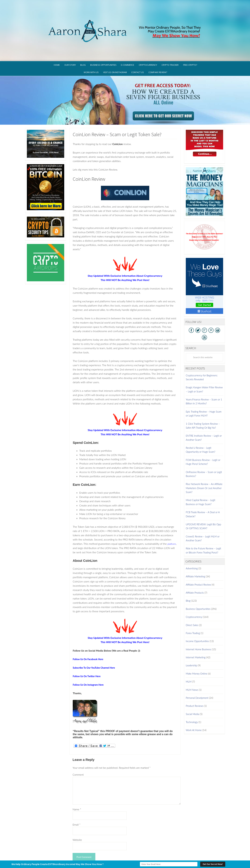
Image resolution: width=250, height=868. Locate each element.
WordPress (149, 857)
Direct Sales (192, 600)
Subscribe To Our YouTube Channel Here (96, 642)
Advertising (192, 543)
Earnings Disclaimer (179, 853)
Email (77, 800)
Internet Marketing (196, 632)
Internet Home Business (198, 624)
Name (77, 784)
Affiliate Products (195, 568)
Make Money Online (197, 648)
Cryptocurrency (194, 592)
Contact (198, 853)
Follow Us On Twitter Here (88, 651)
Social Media (192, 689)
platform (77, 523)
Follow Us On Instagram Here (90, 660)
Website (77, 815)
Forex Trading (193, 608)
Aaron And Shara (125, 14)
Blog (188, 576)
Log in (157, 857)
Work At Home (194, 705)
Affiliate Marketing (195, 551)
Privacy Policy (140, 853)
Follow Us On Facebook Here (90, 634)
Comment (78, 750)
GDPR (126, 853)
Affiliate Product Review (198, 559)
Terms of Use (158, 853)
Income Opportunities (197, 616)
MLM (189, 657)
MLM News (192, 665)
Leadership (191, 640)
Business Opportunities (198, 584)
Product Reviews (195, 681)
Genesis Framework (134, 857)
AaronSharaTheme (115, 857)
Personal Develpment (197, 673)
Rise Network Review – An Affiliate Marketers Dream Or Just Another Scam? (204, 463)
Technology (192, 697)
